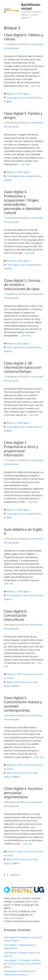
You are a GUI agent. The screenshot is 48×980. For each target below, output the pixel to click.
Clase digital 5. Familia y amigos (23, 115)
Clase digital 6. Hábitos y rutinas (24, 37)
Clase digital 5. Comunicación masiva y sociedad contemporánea (23, 704)
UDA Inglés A (24, 94)
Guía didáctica (14, 595)
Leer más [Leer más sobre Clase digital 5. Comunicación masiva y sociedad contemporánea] (39, 757)
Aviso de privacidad (14, 918)
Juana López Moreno (31, 98)
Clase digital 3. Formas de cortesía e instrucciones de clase (22, 285)
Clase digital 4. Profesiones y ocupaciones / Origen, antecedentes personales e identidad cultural (22, 202)
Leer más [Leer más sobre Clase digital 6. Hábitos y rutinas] (36, 86)
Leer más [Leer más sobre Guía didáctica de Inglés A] (9, 583)
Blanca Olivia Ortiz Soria (19, 682)
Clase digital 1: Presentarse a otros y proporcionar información (21, 449)
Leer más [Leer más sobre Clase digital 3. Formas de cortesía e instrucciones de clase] (26, 335)
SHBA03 (15, 686)
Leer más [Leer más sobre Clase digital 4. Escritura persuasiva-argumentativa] (27, 844)
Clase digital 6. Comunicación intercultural (16, 615)
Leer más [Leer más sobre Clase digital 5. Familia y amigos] (26, 164)
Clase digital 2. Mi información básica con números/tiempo (23, 367)
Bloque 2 (11, 94)
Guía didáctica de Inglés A (23, 531)
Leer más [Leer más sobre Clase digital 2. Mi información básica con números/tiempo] (34, 415)
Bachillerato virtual (31, 6)
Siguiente (16, 875)
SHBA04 (8, 101)
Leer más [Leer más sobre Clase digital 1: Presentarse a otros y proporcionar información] (33, 502)
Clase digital (13, 98)
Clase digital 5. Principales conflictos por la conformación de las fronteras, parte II (23, 964)
